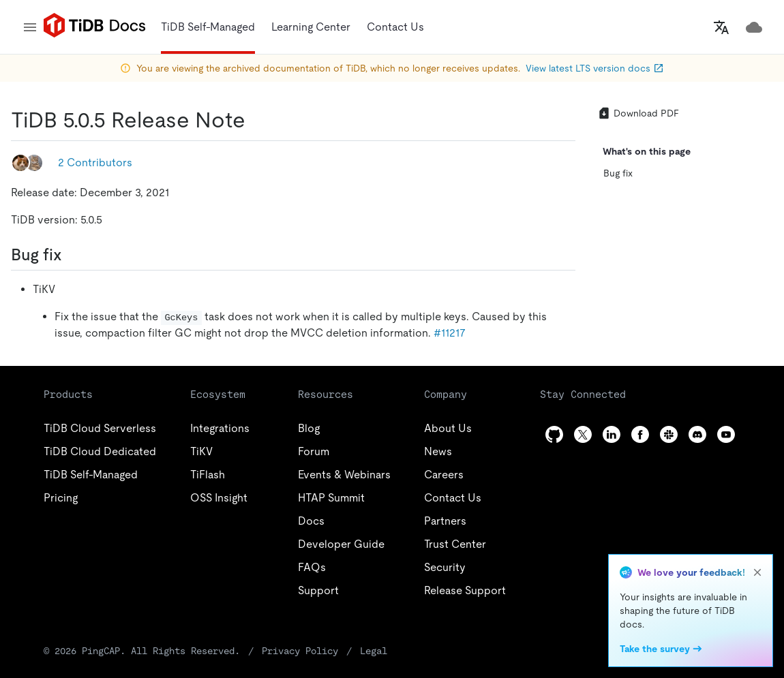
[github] (554, 434)
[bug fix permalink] (73, 255)
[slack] (669, 434)
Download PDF (638, 113)
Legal (374, 651)
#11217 (450, 333)
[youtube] (726, 434)
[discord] (697, 434)
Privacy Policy (300, 651)
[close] (757, 572)
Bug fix (618, 173)
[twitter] (583, 434)
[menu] (30, 27)
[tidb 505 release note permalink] (256, 120)
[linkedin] (612, 434)
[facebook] (640, 434)
